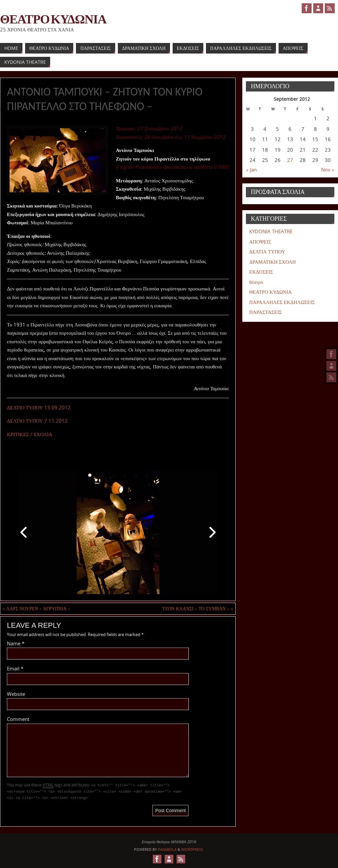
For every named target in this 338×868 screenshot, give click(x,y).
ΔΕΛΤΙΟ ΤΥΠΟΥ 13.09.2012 (39, 407)
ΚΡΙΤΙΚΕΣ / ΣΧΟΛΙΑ (30, 434)
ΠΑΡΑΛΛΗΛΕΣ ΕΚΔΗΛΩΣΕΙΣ (282, 302)
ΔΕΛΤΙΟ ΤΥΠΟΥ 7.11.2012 (37, 421)
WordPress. (193, 849)
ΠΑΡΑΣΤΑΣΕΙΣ (266, 312)
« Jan (252, 170)
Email (15, 668)
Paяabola (167, 849)
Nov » (328, 170)
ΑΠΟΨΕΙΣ (260, 242)
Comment (18, 719)
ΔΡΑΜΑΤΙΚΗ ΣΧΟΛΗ (272, 262)
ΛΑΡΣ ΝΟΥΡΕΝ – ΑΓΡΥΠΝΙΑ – (36, 608)
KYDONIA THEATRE (271, 231)
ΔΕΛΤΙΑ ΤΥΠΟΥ (267, 251)
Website (16, 694)
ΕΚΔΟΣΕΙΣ (261, 272)
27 (290, 160)
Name (16, 643)
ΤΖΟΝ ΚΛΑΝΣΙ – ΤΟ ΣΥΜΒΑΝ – (198, 608)
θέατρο (256, 282)
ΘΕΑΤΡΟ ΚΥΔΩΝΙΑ (53, 19)
